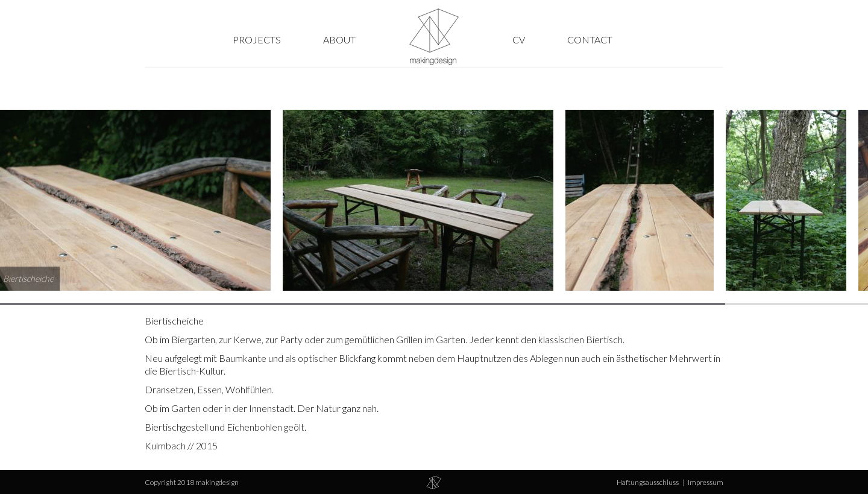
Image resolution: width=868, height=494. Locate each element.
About (339, 40)
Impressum (706, 482)
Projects (257, 40)
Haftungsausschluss (648, 482)
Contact (590, 40)
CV (519, 40)
